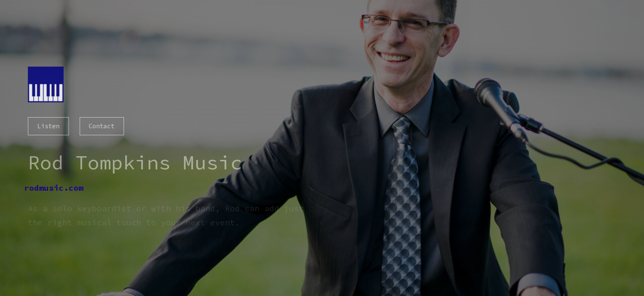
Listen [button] (48, 126)
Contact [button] (101, 126)
